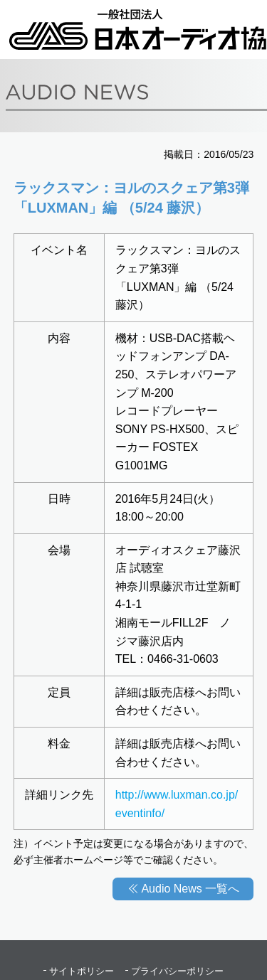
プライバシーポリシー (177, 971)
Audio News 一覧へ (190, 889)
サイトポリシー (82, 971)
